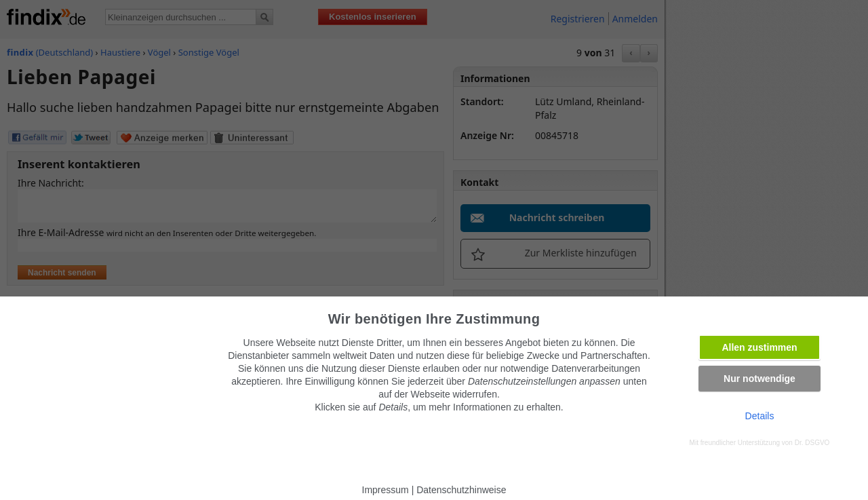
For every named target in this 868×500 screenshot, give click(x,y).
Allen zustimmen (759, 347)
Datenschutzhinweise (461, 490)
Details (760, 416)
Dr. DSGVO (812, 443)
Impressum (386, 490)
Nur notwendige (759, 379)
